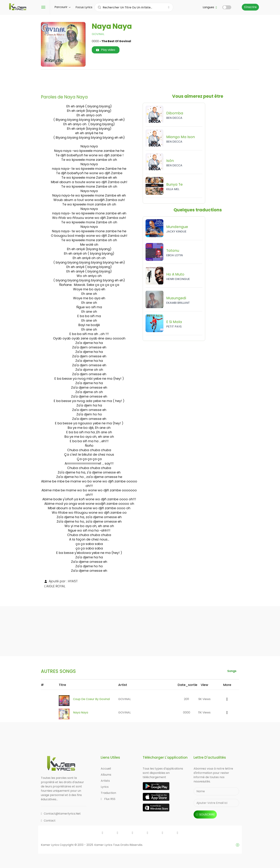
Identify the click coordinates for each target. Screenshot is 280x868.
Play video (106, 50)
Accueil (106, 769)
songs (232, 671)
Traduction (108, 793)
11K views (204, 712)
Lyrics (105, 787)
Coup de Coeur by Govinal (91, 699)
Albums (106, 775)
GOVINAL (98, 34)
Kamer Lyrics (104, 845)
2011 (187, 699)
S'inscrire (250, 7)
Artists (105, 781)
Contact (48, 821)
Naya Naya (81, 712)
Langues (210, 7)
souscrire (205, 814)
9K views (204, 699)
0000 (187, 712)
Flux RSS (108, 799)
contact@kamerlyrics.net (61, 814)
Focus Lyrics (84, 7)
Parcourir (62, 7)
